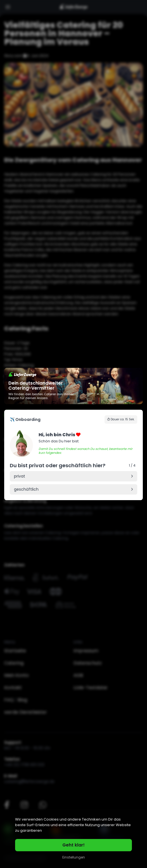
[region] (73, 839)
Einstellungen (74, 857)
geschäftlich (26, 489)
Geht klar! (73, 845)
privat (20, 476)
